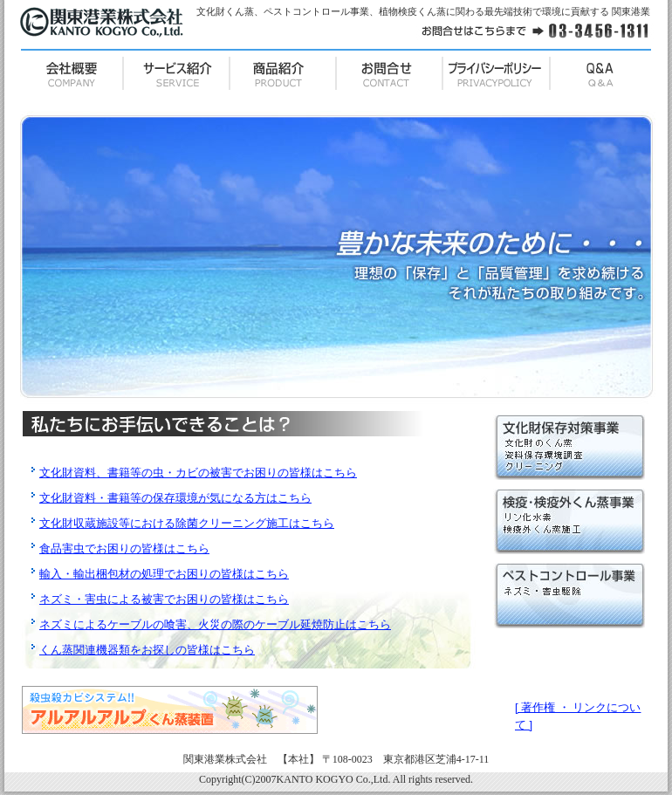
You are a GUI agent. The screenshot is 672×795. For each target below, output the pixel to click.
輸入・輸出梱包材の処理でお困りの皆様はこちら (164, 574)
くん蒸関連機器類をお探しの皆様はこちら (147, 650)
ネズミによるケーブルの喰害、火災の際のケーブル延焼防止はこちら (215, 624)
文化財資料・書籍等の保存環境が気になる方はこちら (175, 498)
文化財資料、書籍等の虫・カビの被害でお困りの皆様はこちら (198, 473)
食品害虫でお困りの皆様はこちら (124, 548)
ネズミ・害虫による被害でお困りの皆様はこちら (164, 599)
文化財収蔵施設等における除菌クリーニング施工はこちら (187, 523)
